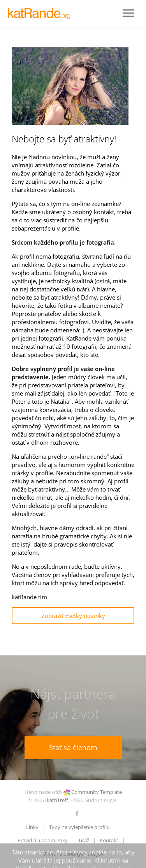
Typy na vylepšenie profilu (79, 827)
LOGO (41, 14)
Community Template (97, 792)
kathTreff (57, 800)
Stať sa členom (73, 747)
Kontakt (109, 840)
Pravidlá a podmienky (43, 840)
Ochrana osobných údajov (73, 854)
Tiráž (84, 840)
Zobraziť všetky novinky (73, 616)
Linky (32, 827)
